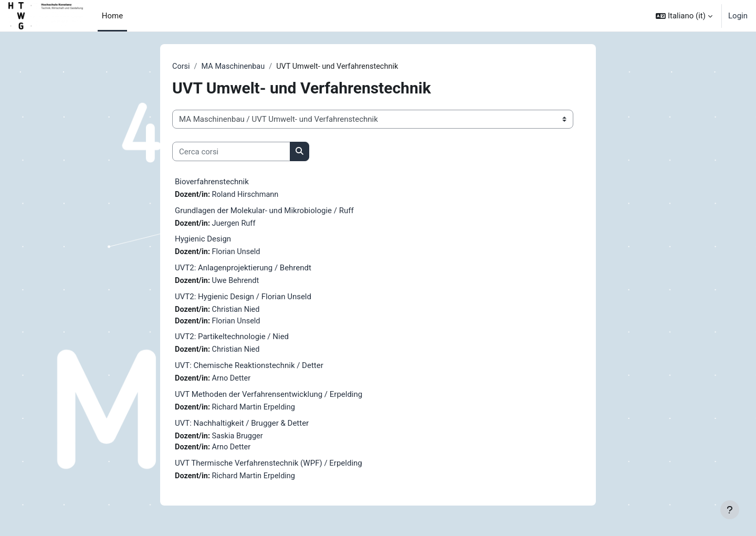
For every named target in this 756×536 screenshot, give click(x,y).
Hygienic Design (203, 240)
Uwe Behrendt (238, 282)
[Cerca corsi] (231, 152)
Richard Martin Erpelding (256, 411)
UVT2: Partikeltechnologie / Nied (232, 340)
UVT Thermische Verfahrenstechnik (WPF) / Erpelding (269, 468)
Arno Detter (233, 382)
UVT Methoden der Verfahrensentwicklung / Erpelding (269, 398)
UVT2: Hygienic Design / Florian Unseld (243, 299)
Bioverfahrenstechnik (212, 182)
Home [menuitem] (112, 16)
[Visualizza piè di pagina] (730, 510)
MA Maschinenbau (235, 67)
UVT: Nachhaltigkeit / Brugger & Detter (242, 427)
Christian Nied (238, 312)
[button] (684, 16)
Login (738, 16)
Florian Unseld (238, 254)
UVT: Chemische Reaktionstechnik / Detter (249, 369)
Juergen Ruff (236, 224)
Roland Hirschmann (248, 195)
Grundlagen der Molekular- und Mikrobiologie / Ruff (264, 211)
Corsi (181, 67)
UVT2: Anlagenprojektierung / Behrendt (243, 269)
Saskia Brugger (240, 440)
